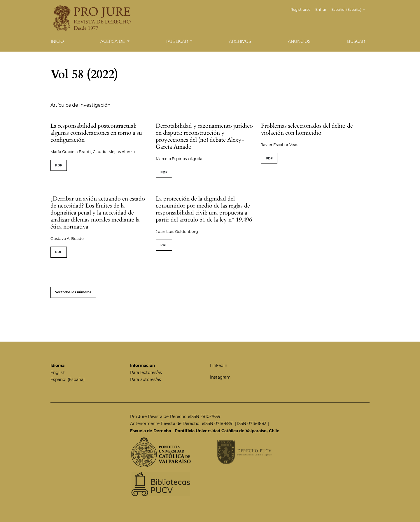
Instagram (220, 377)
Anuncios (299, 41)
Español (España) (350, 9)
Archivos (240, 41)
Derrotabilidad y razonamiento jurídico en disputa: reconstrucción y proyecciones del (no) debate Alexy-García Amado (204, 136)
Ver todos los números (73, 292)
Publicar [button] (178, 41)
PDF (59, 165)
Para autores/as (146, 379)
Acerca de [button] (113, 41)
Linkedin (219, 365)
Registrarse (300, 9)
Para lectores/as (146, 372)
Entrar (321, 9)
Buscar (356, 41)
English (58, 372)
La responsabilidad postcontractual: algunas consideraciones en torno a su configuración (96, 133)
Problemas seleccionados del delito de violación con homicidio (307, 129)
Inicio (57, 41)
